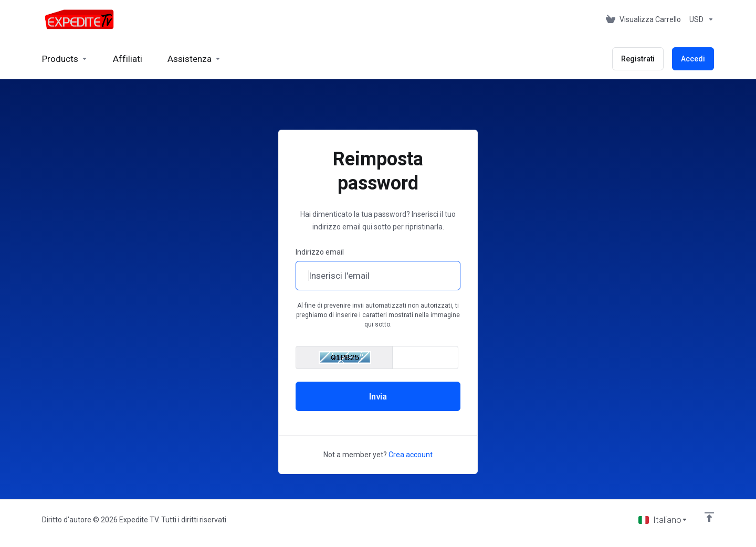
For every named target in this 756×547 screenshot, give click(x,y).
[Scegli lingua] (663, 520)
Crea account (411, 455)
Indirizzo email (320, 252)
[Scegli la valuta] (700, 19)
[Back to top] (709, 517)
